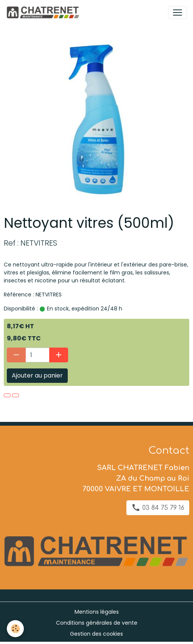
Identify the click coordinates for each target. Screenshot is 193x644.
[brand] (44, 13)
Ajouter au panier (37, 375)
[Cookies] (15, 629)
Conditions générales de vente (97, 623)
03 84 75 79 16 (158, 508)
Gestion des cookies (96, 634)
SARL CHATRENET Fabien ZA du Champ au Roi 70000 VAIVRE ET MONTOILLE (136, 478)
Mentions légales (97, 612)
